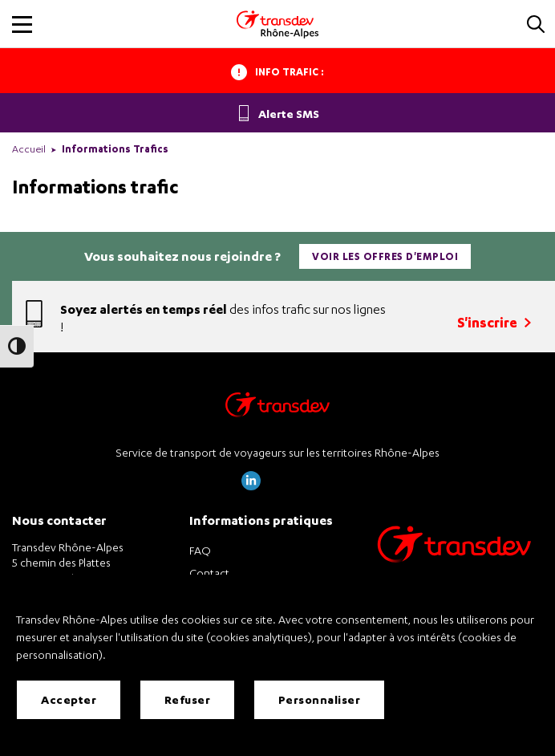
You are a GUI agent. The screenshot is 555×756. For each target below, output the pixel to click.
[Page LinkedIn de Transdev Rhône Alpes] (251, 486)
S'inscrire (494, 322)
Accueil (29, 149)
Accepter (69, 699)
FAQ (200, 550)
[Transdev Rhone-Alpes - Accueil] (277, 24)
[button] (536, 25)
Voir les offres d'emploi (385, 256)
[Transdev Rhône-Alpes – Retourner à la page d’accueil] (277, 409)
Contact (209, 573)
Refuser (188, 699)
